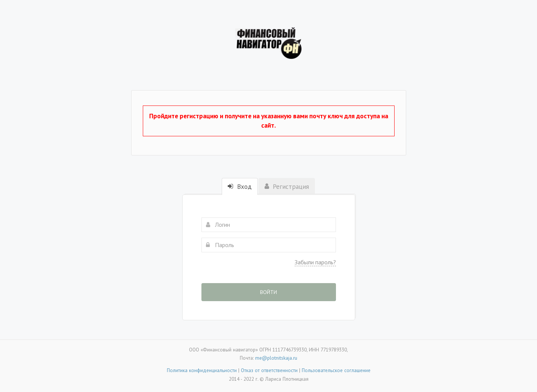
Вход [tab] (240, 187)
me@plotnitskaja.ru (276, 358)
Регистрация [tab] (287, 187)
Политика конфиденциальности (202, 370)
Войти (268, 292)
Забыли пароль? (315, 262)
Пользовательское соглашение (336, 370)
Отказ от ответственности (269, 370)
